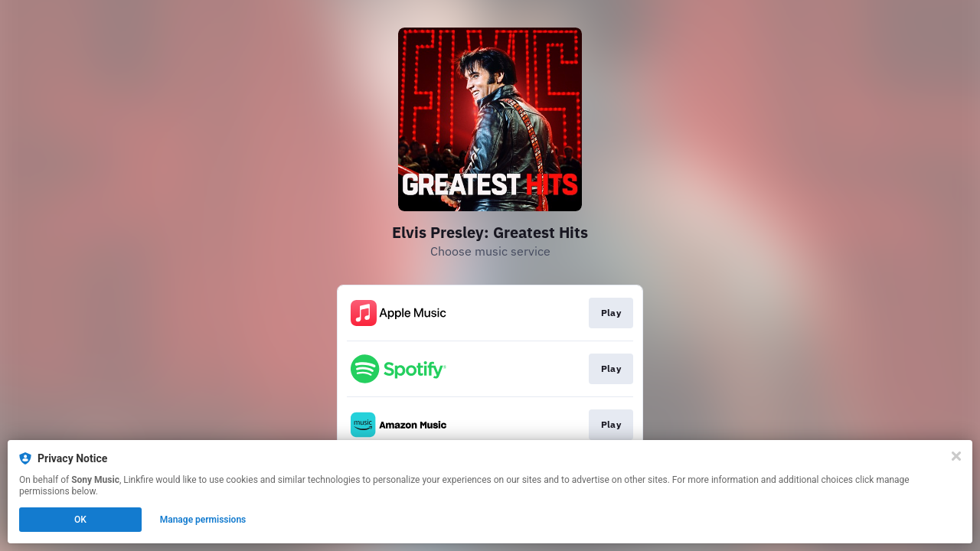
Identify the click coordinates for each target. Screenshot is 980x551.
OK (80, 520)
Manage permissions (203, 520)
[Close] (956, 456)
